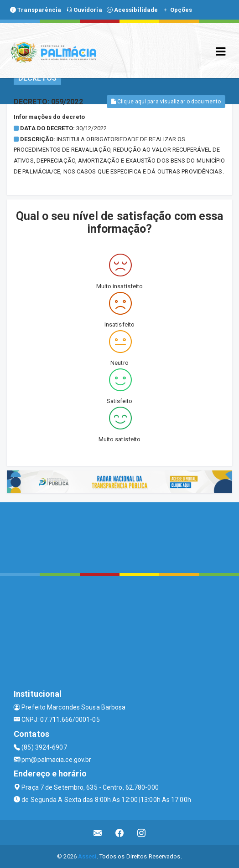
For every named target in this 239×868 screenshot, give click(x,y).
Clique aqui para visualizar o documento (166, 102)
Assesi (87, 856)
